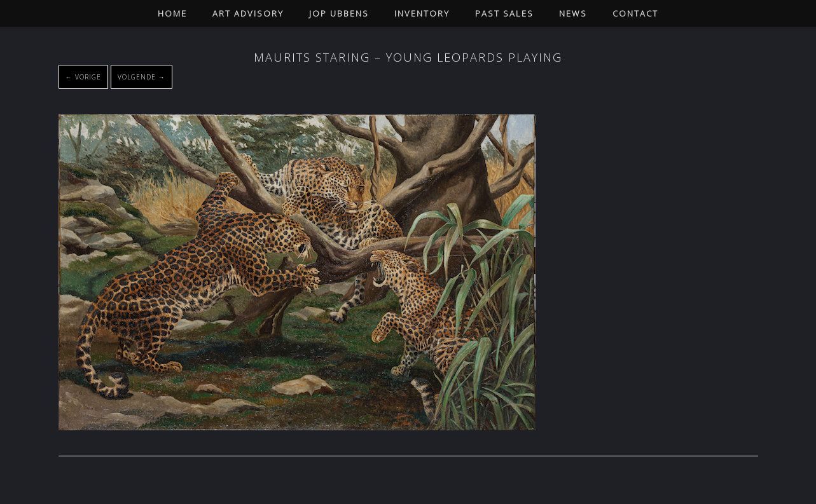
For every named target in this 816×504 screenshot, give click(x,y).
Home (172, 13)
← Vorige (83, 77)
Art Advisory (248, 13)
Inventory (422, 13)
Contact (635, 13)
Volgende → (142, 77)
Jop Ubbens (339, 13)
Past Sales (504, 13)
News (573, 13)
